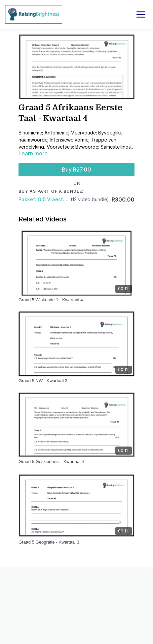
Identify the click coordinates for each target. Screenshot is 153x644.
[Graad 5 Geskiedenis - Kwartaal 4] (76, 462)
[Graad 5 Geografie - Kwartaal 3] (76, 542)
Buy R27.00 (76, 170)
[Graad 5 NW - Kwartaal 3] (76, 381)
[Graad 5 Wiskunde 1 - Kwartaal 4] (76, 300)
